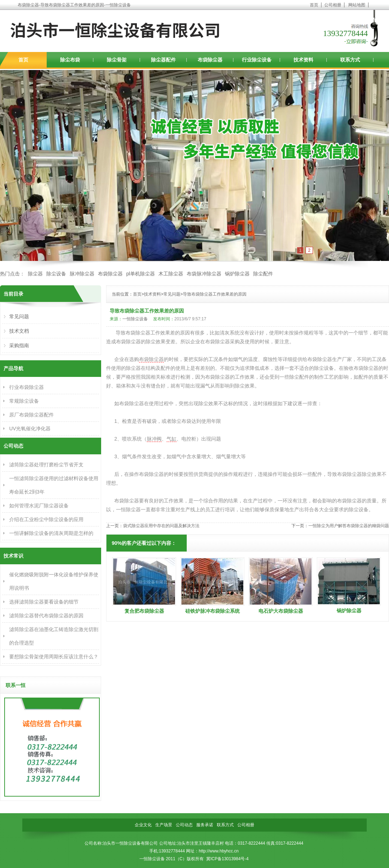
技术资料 (303, 60)
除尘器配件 (163, 60)
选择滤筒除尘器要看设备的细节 (44, 602)
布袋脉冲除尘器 (204, 274)
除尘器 (35, 274)
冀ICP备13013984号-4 (227, 859)
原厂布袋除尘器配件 (31, 415)
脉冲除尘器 (82, 274)
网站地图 (357, 5)
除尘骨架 (117, 60)
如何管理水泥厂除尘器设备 (39, 506)
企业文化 (143, 825)
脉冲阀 (154, 439)
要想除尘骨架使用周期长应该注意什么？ (54, 657)
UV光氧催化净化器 (30, 429)
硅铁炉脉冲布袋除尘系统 (213, 611)
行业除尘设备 (257, 60)
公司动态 (184, 825)
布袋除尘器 (210, 60)
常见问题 (172, 294)
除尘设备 (56, 274)
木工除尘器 (171, 274)
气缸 (172, 439)
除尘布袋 (70, 60)
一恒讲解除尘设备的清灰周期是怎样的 (51, 533)
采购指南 (19, 345)
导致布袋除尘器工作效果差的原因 (215, 294)
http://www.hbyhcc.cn (219, 851)
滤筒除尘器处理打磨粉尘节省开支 (46, 465)
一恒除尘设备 (135, 319)
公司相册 (333, 5)
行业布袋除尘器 (27, 387)
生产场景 (164, 825)
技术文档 (19, 331)
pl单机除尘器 (141, 274)
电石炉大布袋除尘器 (281, 611)
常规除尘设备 (24, 401)
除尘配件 (263, 274)
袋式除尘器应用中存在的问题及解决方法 (161, 526)
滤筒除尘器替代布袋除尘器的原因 (46, 616)
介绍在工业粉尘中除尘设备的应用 (46, 519)
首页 (314, 5)
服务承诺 (205, 825)
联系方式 (350, 60)
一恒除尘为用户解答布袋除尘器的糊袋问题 (349, 526)
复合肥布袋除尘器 (144, 611)
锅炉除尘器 (237, 274)
